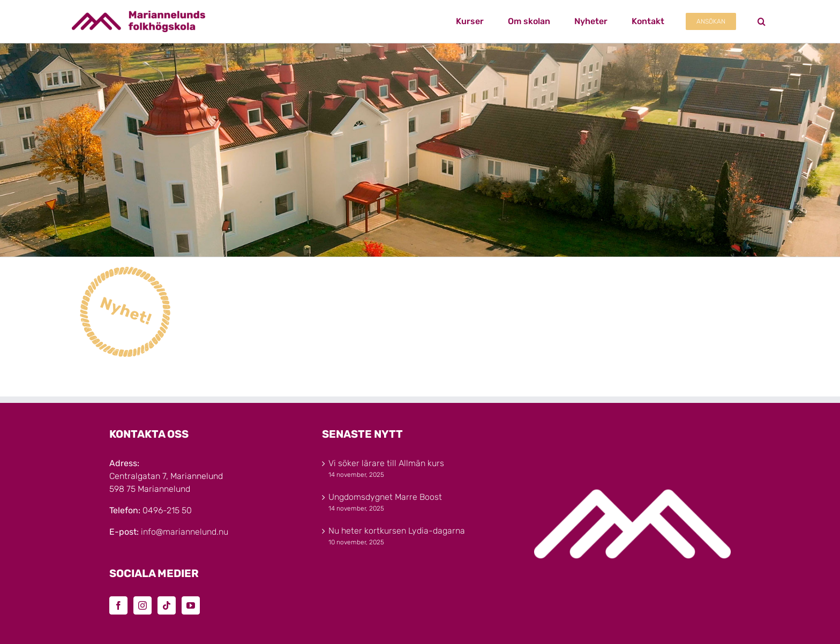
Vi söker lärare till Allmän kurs (386, 463)
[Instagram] (142, 605)
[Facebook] (118, 605)
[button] (762, 21)
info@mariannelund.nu (185, 532)
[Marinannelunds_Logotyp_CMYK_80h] (138, 15)
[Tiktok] (167, 605)
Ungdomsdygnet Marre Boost (385, 497)
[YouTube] (191, 605)
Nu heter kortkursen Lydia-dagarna (397, 531)
